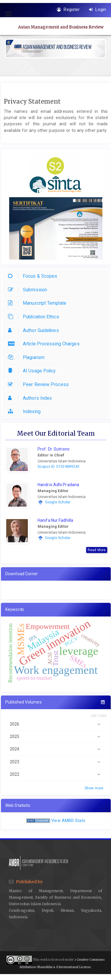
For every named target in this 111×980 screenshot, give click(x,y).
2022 (56, 774)
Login (98, 10)
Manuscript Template (39, 303)
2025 (56, 737)
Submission (29, 290)
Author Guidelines (35, 330)
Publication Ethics (35, 317)
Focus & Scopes (34, 276)
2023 (56, 762)
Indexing (26, 411)
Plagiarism (28, 357)
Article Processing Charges (45, 344)
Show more (94, 788)
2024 (56, 749)
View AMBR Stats (68, 821)
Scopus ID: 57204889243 (58, 467)
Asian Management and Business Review (61, 27)
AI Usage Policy (33, 371)
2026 (56, 724)
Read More (97, 550)
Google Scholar (58, 502)
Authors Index (31, 398)
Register (68, 10)
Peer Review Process (40, 384)
